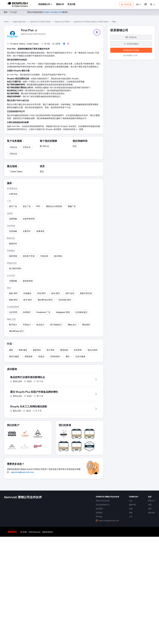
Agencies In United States (40, 22)
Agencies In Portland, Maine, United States (91, 22)
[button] (139, 5)
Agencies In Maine (62, 22)
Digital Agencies (19, 22)
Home (6, 22)
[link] (60, 5)
